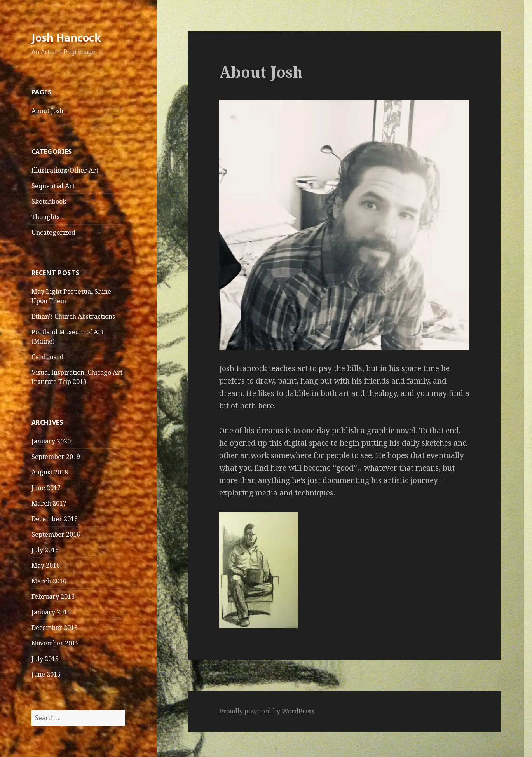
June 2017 (46, 488)
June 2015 (46, 674)
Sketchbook (49, 201)
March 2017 (49, 503)
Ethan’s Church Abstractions (73, 316)
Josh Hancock (66, 38)
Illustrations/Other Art (65, 170)
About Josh (47, 111)
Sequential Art (53, 186)
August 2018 (50, 472)
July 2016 (45, 550)
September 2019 (56, 457)
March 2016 (49, 581)
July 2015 (45, 659)
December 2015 (55, 628)
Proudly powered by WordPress (267, 711)
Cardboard (48, 357)
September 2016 (56, 534)
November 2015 (55, 643)
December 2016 (55, 519)
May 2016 (46, 565)
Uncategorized (53, 232)
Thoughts (45, 217)
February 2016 (53, 597)
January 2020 (51, 441)
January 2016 (51, 612)
